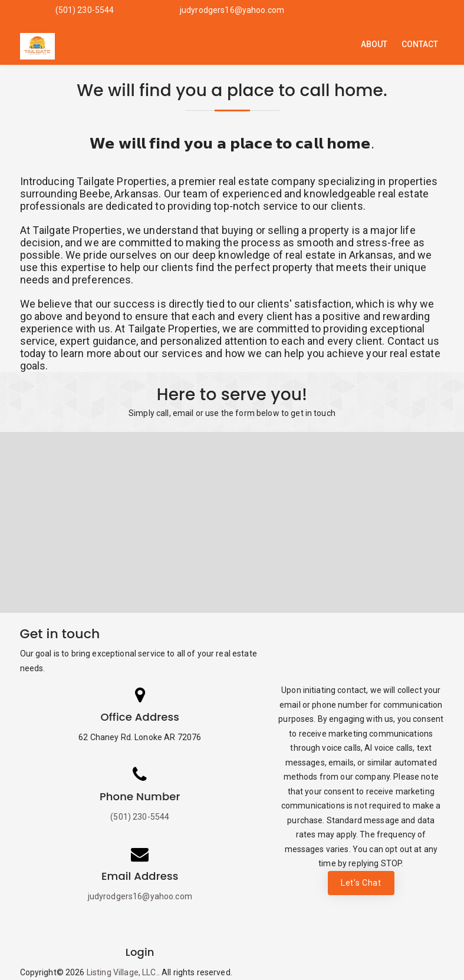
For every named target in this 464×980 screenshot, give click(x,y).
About (374, 44)
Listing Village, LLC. (122, 972)
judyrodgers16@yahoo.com (232, 10)
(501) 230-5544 (85, 10)
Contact (420, 44)
